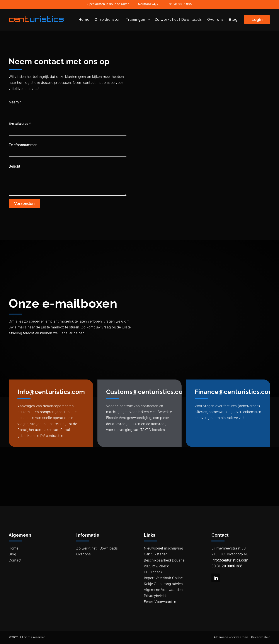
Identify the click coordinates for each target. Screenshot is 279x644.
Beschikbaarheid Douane (164, 560)
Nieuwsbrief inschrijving (163, 548)
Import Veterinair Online (163, 578)
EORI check (153, 572)
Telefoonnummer (23, 145)
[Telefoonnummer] (68, 152)
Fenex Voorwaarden (160, 602)
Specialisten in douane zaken (108, 4)
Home (84, 20)
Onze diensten (108, 20)
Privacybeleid (155, 596)
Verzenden (24, 204)
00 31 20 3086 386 (227, 566)
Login (257, 20)
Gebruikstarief (155, 554)
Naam (15, 102)
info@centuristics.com (230, 560)
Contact (15, 560)
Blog (233, 20)
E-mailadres (20, 124)
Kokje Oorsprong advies (163, 584)
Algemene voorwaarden (231, 637)
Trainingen (136, 20)
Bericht (14, 166)
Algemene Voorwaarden (163, 590)
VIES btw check (156, 566)
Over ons (215, 20)
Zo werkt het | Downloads (178, 20)
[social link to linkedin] (216, 578)
